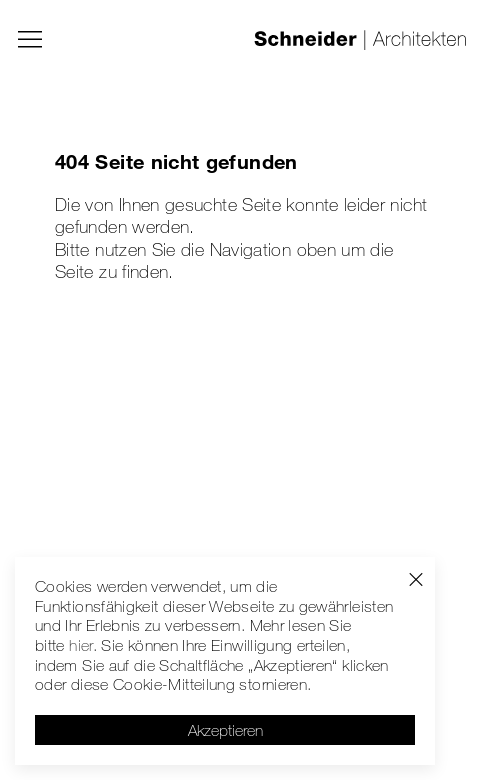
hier (80, 645)
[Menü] (30, 40)
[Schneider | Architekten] (360, 40)
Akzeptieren (225, 730)
